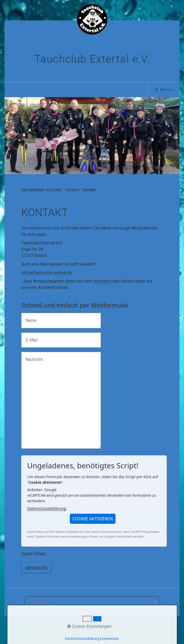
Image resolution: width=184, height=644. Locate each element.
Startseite (47, 628)
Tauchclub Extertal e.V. (92, 59)
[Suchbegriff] (92, 602)
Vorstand (102, 281)
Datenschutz (135, 628)
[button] (93, 519)
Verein (71, 190)
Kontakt (88, 628)
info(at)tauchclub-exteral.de (47, 273)
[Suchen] (156, 602)
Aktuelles (68, 628)
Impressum (109, 628)
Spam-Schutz (34, 554)
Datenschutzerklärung (46, 508)
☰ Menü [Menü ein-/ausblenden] (164, 90)
